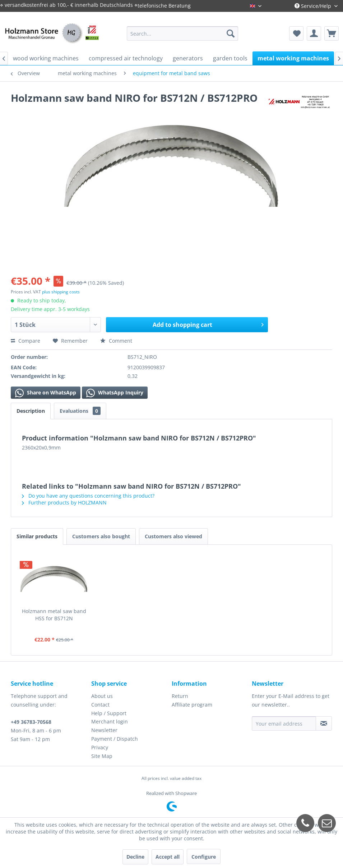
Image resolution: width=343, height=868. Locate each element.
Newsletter (104, 730)
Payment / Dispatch (115, 739)
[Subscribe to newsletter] (324, 723)
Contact (100, 705)
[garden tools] (230, 58)
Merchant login (110, 721)
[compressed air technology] (126, 58)
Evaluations (80, 411)
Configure (204, 857)
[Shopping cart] (332, 33)
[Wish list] (296, 33)
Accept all (168, 857)
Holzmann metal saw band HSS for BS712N (54, 615)
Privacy (100, 747)
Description (31, 411)
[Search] (231, 33)
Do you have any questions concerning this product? (88, 496)
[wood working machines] (46, 58)
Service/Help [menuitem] (314, 6)
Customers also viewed (173, 536)
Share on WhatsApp (46, 393)
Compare (26, 341)
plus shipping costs (61, 292)
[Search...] (182, 33)
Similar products (37, 536)
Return (180, 696)
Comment (116, 341)
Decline (135, 857)
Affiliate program (192, 705)
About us (102, 696)
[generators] (188, 58)
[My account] (314, 33)
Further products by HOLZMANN (64, 502)
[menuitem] (182, 33)
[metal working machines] (293, 58)
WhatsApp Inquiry (115, 393)
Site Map (102, 756)
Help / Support (109, 713)
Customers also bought (101, 536)
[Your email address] (284, 723)
